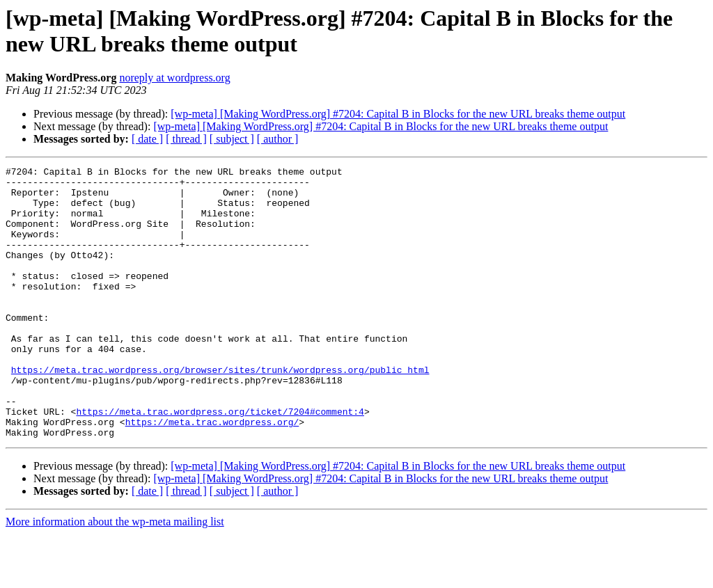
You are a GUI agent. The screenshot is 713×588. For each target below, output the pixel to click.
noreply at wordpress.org (174, 78)
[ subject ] (232, 139)
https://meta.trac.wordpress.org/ (212, 474)
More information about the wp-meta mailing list (115, 576)
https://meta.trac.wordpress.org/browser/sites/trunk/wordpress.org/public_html (220, 411)
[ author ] (278, 139)
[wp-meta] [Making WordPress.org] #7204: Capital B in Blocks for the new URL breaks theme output (398, 114)
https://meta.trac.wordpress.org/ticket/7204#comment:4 (220, 461)
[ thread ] (186, 139)
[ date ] (147, 139)
